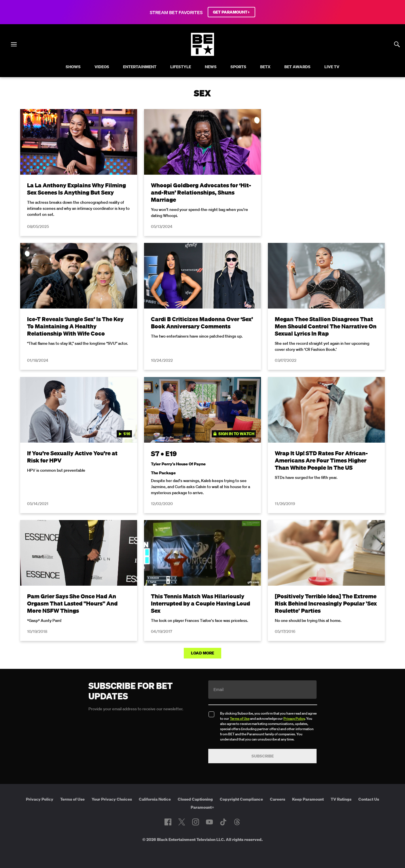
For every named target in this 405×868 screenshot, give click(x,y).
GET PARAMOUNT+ (231, 12)
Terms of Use (240, 718)
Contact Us (369, 799)
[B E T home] (202, 54)
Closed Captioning (195, 799)
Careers (278, 799)
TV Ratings (341, 799)
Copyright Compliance (241, 799)
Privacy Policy (294, 718)
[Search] (397, 44)
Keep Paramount (308, 799)
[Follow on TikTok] (223, 822)
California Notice (155, 799)
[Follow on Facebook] (168, 822)
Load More (202, 653)
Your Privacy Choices (112, 799)
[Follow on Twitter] (182, 822)
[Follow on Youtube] (209, 822)
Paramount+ (202, 807)
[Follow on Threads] (237, 822)
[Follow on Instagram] (196, 822)
